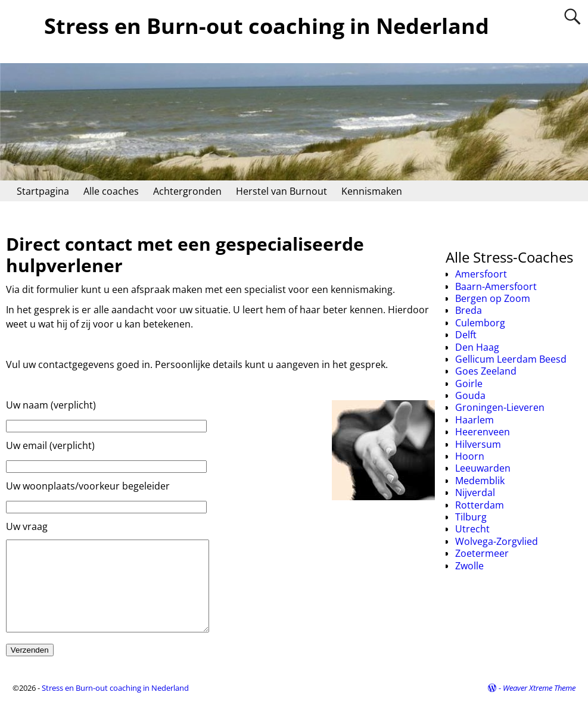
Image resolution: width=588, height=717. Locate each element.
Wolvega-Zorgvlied (497, 541)
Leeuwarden (483, 468)
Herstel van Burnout (281, 191)
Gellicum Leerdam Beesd (511, 359)
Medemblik (480, 481)
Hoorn (470, 456)
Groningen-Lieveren (500, 407)
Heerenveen (483, 432)
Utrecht (472, 529)
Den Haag (477, 347)
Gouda (470, 395)
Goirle (469, 384)
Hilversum (478, 444)
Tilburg (471, 517)
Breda (469, 310)
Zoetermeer (482, 553)
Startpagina (43, 191)
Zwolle (469, 566)
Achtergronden (187, 191)
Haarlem (475, 420)
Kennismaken (372, 191)
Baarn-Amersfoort (496, 286)
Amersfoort (481, 274)
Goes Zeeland (486, 371)
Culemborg (480, 323)
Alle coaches (111, 191)
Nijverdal (475, 492)
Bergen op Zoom (493, 298)
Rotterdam (480, 505)
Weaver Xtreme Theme (539, 706)
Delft (466, 335)
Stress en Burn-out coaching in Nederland (267, 26)
